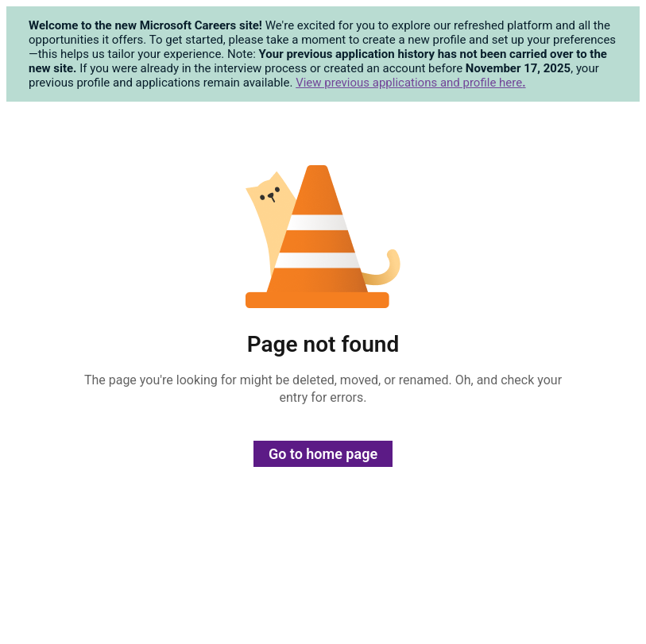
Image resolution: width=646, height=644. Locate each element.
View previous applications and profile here (410, 83)
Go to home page (323, 454)
